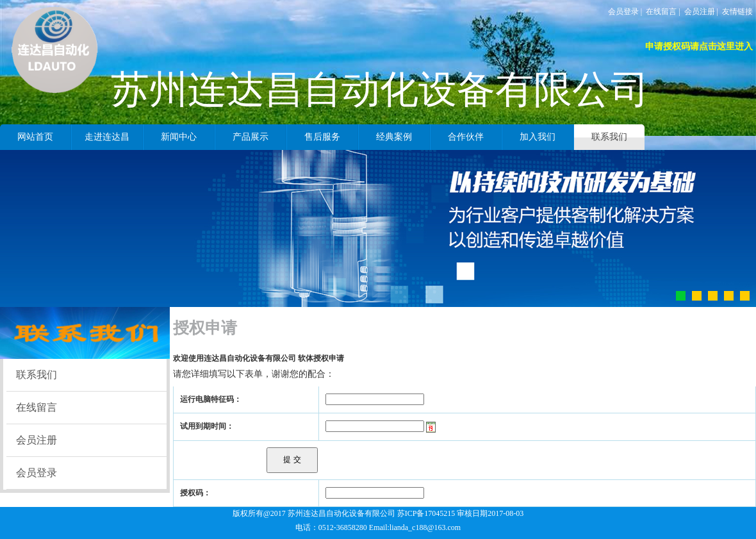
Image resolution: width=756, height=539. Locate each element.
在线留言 (661, 12)
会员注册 (700, 12)
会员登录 (623, 12)
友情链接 (737, 12)
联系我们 (37, 375)
